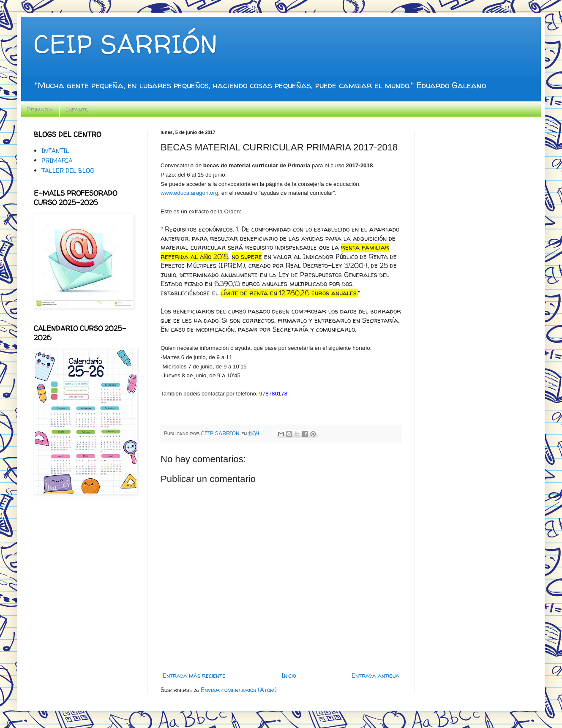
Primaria (40, 109)
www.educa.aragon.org (189, 193)
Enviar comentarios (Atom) (239, 690)
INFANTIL (55, 151)
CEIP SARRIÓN (125, 44)
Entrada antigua (375, 675)
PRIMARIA (57, 160)
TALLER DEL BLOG (68, 170)
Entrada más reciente (194, 675)
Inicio (289, 675)
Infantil (77, 109)
